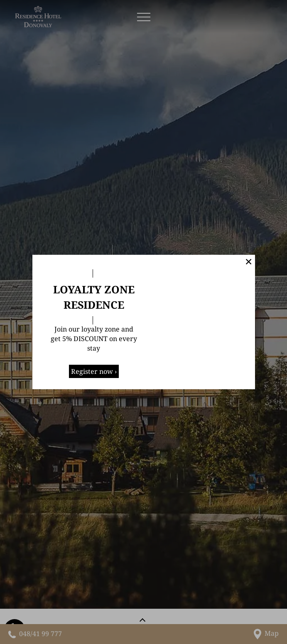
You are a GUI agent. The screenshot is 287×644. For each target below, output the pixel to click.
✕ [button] (249, 261)
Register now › (94, 371)
